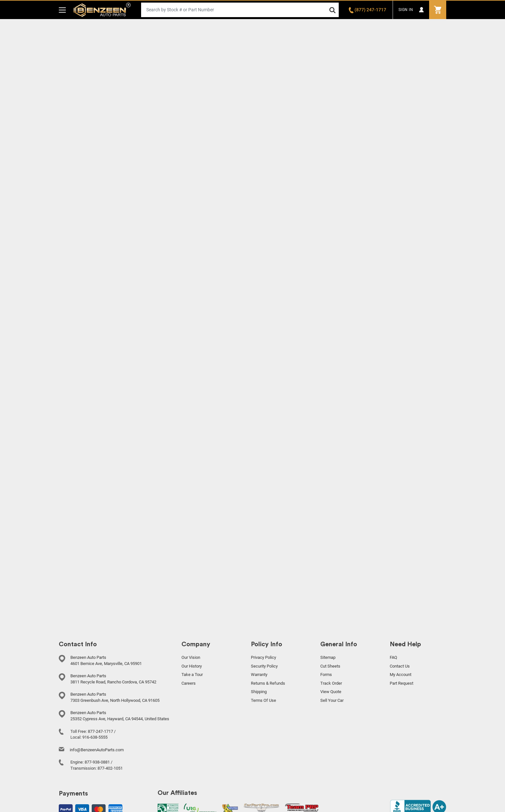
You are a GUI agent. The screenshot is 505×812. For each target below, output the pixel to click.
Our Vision (191, 657)
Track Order (331, 683)
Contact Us (400, 666)
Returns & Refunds (268, 683)
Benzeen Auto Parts (102, 10)
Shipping (259, 692)
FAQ (393, 657)
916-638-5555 (95, 737)
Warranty (259, 675)
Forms (326, 675)
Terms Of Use (263, 700)
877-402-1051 (110, 768)
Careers (189, 683)
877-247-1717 (100, 731)
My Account (401, 675)
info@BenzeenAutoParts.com (97, 750)
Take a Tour (192, 675)
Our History (192, 666)
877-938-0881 (97, 762)
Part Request (402, 683)
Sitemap (328, 657)
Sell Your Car (332, 700)
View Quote (331, 692)
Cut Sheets (330, 666)
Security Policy (264, 666)
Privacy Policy (263, 657)
